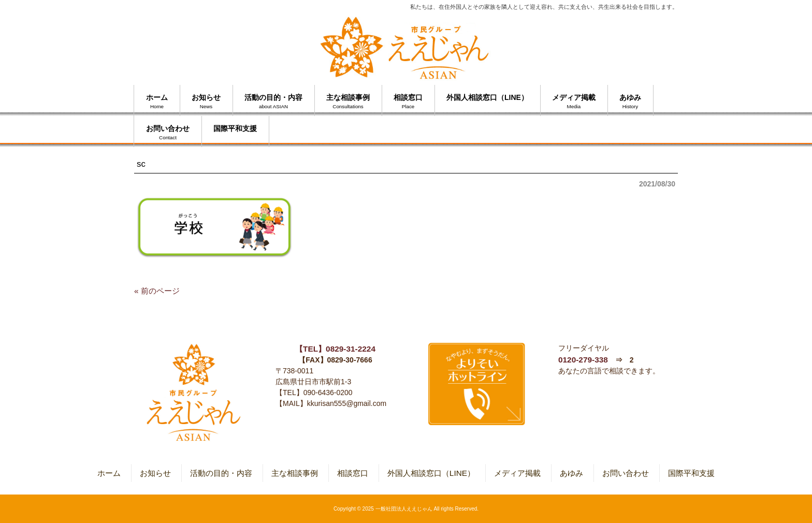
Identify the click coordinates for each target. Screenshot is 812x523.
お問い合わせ (626, 473)
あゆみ (571, 473)
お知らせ (155, 473)
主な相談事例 (295, 473)
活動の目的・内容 (221, 473)
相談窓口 (353, 473)
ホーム (109, 473)
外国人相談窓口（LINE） (431, 473)
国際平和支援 (691, 473)
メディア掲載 (517, 473)
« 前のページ (157, 291)
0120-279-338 (583, 360)
